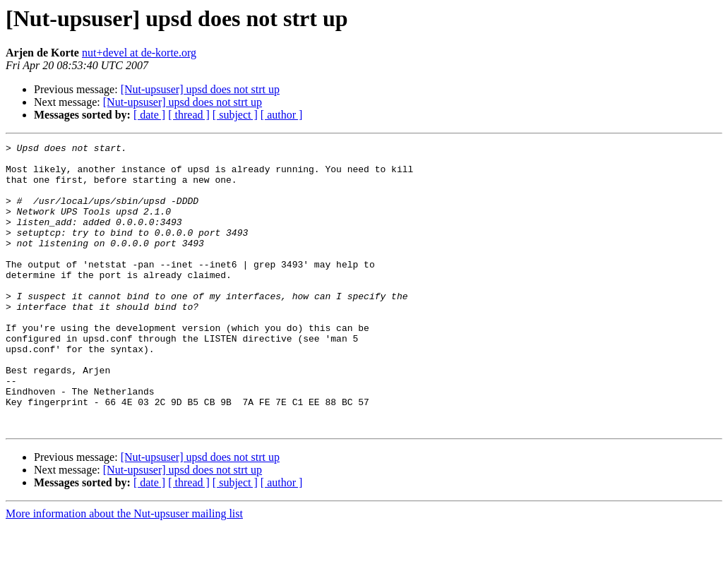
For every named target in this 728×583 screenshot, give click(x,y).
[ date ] (149, 115)
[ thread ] (189, 115)
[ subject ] (235, 115)
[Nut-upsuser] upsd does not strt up (200, 89)
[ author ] (282, 115)
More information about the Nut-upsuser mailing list (124, 571)
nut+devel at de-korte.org (139, 53)
